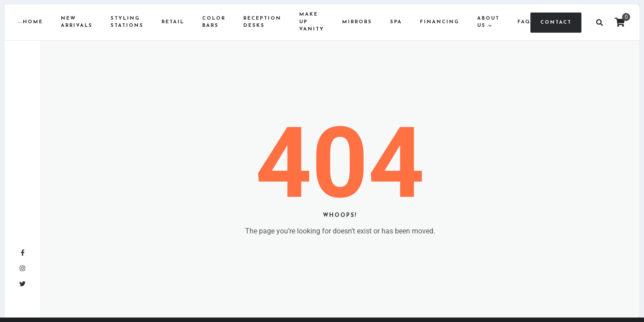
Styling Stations (127, 22)
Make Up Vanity (312, 22)
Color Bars (214, 22)
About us (488, 22)
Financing (440, 22)
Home (33, 22)
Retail (173, 22)
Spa (396, 22)
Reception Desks (262, 22)
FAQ (524, 22)
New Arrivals (77, 22)
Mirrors (357, 22)
